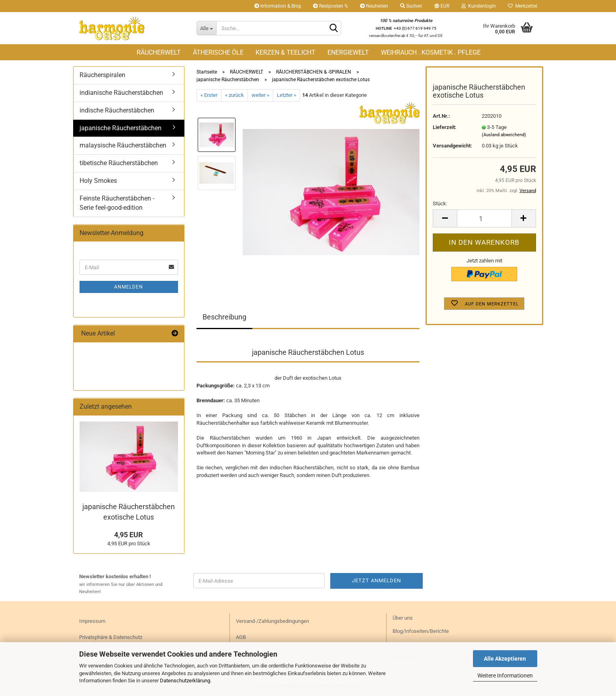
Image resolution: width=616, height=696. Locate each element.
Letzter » (287, 95)
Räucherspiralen (102, 75)
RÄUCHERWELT (159, 52)
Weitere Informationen (505, 676)
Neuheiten (374, 6)
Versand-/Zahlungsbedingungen (272, 621)
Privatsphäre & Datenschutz (111, 637)
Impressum (92, 621)
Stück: (440, 204)
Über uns (403, 618)
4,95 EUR (129, 535)
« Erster (209, 95)
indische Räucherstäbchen (117, 110)
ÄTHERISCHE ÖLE (218, 52)
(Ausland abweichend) (504, 135)
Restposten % (331, 6)
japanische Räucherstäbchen (121, 128)
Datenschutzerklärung (185, 681)
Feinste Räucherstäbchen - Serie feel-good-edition (117, 203)
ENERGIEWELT (348, 52)
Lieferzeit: (445, 127)
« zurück (234, 95)
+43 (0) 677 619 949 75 (415, 28)
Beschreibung (224, 317)
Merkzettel (523, 6)
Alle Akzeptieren (505, 659)
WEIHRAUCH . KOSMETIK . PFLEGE (431, 52)
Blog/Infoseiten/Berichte (421, 631)
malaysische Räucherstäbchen (123, 145)
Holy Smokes (98, 181)
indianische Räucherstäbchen (121, 93)
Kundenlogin (479, 6)
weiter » (260, 95)
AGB (241, 637)
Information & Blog (278, 6)
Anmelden (129, 287)
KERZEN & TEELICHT (285, 52)
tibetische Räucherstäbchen (119, 163)
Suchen (411, 6)
